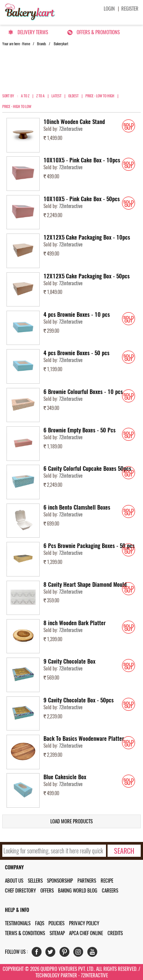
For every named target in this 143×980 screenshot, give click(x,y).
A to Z (25, 96)
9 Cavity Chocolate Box (69, 661)
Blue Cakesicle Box (65, 777)
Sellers (35, 881)
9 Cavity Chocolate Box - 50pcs (79, 700)
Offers (47, 890)
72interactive (71, 129)
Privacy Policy (84, 923)
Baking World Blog (78, 890)
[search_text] (54, 851)
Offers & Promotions (98, 32)
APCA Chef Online (86, 933)
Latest (56, 96)
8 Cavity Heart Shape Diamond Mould (85, 585)
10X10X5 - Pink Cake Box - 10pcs (82, 160)
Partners (87, 881)
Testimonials (18, 923)
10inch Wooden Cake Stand (74, 122)
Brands (42, 44)
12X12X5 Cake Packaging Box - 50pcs (87, 276)
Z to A (40, 96)
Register (130, 9)
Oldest (73, 96)
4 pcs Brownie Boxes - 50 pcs (76, 353)
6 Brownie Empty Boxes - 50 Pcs (80, 430)
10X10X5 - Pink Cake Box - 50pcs (82, 199)
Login (109, 9)
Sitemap (57, 933)
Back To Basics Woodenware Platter (84, 739)
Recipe (107, 881)
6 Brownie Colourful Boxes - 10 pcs (83, 392)
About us (14, 881)
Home (26, 44)
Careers (110, 890)
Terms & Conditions (25, 933)
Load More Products (71, 821)
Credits (115, 933)
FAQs (40, 923)
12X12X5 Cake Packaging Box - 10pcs (87, 237)
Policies (56, 923)
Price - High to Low (17, 106)
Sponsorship (60, 881)
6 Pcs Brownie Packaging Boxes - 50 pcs (89, 546)
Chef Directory (20, 890)
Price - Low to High (100, 96)
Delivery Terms (33, 32)
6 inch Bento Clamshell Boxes (77, 507)
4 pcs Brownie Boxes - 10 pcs (77, 314)
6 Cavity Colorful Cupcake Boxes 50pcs (87, 469)
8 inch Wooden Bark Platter (75, 623)
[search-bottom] (124, 851)
